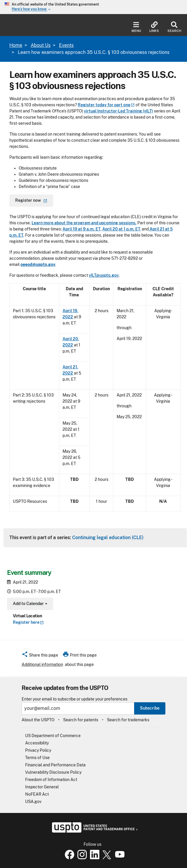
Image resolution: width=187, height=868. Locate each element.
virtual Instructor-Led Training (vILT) (118, 111)
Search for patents (81, 720)
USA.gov (33, 802)
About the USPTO (38, 720)
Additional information (42, 664)
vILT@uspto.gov (104, 275)
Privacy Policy (38, 750)
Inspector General (42, 787)
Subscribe (150, 708)
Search (174, 27)
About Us (41, 45)
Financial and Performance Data (55, 765)
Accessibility (37, 743)
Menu (136, 27)
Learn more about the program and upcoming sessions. (84, 223)
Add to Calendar (29, 604)
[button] (40, 656)
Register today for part (106, 105)
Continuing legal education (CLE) (108, 537)
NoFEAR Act (37, 794)
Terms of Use (37, 758)
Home (16, 45)
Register (28, 622)
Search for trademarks (128, 720)
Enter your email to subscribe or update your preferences (75, 699)
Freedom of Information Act (51, 780)
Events (66, 45)
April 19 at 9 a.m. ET (82, 229)
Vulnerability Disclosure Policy (53, 772)
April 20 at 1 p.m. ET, (122, 229)
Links (154, 27)
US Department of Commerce (53, 736)
